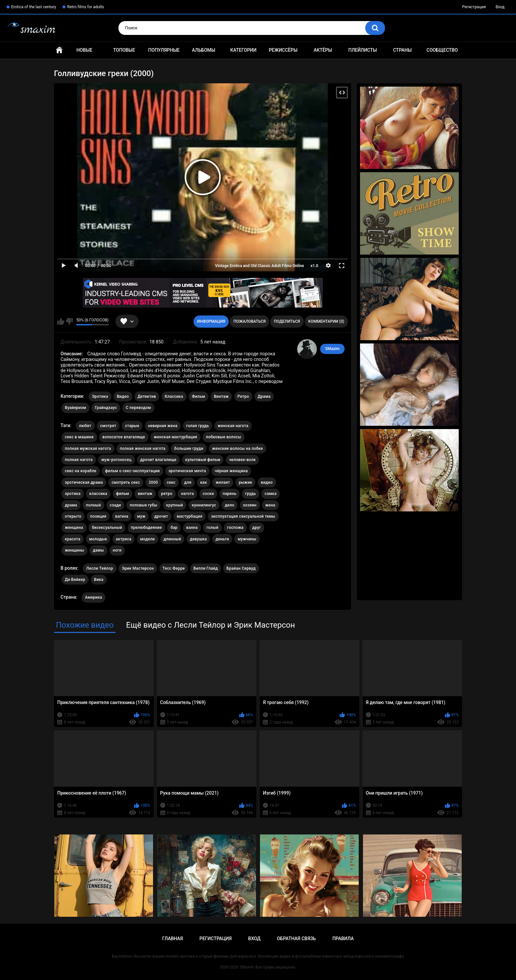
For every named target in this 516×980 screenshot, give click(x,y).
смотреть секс (126, 482)
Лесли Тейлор (100, 568)
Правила (343, 939)
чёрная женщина (231, 471)
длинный (172, 539)
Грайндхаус (106, 408)
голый (212, 528)
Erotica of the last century (34, 7)
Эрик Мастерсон (138, 568)
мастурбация (190, 516)
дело (230, 505)
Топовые (124, 50)
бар (174, 528)
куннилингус (204, 505)
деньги (222, 539)
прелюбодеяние (146, 528)
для (188, 482)
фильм (123, 494)
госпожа (235, 528)
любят (85, 426)
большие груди (189, 449)
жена (270, 505)
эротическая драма (84, 482)
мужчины (247, 539)
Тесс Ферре (174, 568)
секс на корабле (81, 471)
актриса (124, 539)
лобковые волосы (224, 437)
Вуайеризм (76, 408)
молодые (98, 539)
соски (208, 494)
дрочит (161, 516)
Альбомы (204, 50)
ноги (117, 550)
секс (171, 482)
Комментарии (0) (326, 321)
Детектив (147, 396)
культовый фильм (203, 460)
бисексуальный (107, 528)
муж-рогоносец (116, 460)
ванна (192, 528)
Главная (59, 50)
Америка (93, 597)
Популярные (164, 50)
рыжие (245, 482)
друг (257, 528)
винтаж (145, 494)
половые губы (143, 505)
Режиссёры (283, 50)
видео (267, 482)
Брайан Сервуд (241, 568)
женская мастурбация (175, 437)
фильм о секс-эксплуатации (132, 471)
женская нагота (233, 426)
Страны (402, 50)
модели (148, 539)
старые (132, 426)
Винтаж (221, 396)
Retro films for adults (86, 7)
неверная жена (163, 426)
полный (93, 505)
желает (223, 482)
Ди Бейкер (75, 580)
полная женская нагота (143, 449)
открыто (73, 516)
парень (230, 494)
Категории (244, 50)
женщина (74, 528)
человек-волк (242, 460)
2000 (153, 482)
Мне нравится (61, 321)
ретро (167, 494)
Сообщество (442, 50)
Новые (84, 50)
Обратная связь (296, 939)
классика (98, 494)
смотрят (108, 426)
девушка (198, 539)
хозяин (250, 505)
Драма (264, 396)
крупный (175, 505)
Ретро (243, 396)
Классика (174, 396)
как (204, 482)
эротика (73, 494)
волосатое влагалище (124, 437)
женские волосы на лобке (237, 449)
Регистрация (474, 7)
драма (71, 505)
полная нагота (79, 460)
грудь (251, 494)
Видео (123, 396)
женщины (75, 550)
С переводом (138, 408)
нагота (187, 494)
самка (271, 494)
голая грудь (198, 426)
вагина (122, 516)
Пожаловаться (249, 321)
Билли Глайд (206, 568)
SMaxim (332, 349)
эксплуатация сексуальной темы (243, 516)
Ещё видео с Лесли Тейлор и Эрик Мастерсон (210, 625)
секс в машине (79, 437)
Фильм (198, 396)
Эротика (100, 396)
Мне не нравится (69, 321)
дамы (98, 550)
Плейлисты (362, 50)
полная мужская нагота (88, 449)
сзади (115, 505)
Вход (500, 7)
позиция (98, 516)
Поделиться (287, 321)
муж (142, 516)
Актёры (323, 50)
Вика (99, 580)
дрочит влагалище (158, 460)
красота (73, 539)
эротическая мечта (187, 471)
